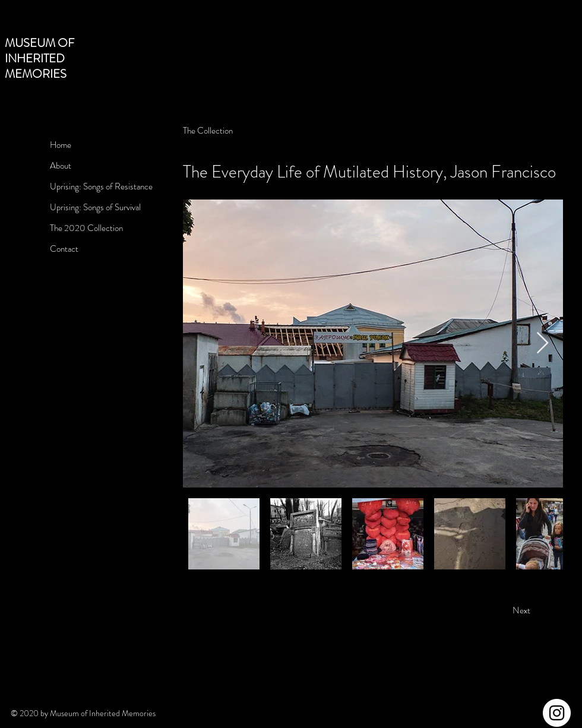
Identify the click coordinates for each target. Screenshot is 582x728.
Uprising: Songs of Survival (95, 207)
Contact (64, 249)
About (61, 166)
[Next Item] (543, 344)
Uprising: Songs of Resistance (101, 186)
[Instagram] (557, 713)
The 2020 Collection (86, 228)
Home (61, 145)
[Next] (521, 611)
